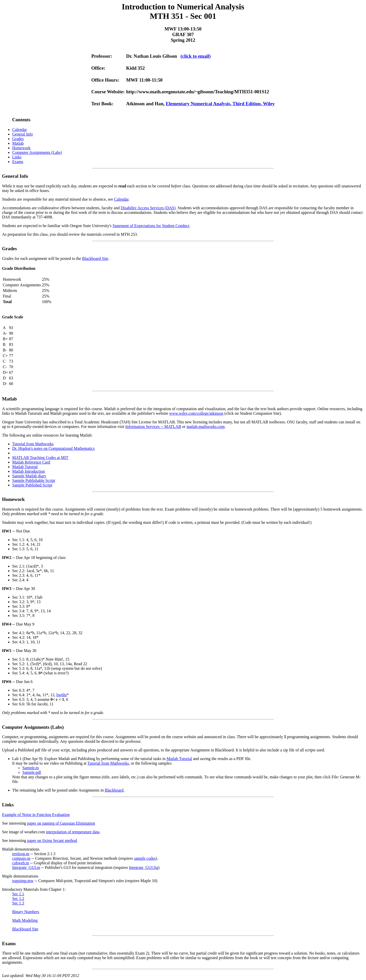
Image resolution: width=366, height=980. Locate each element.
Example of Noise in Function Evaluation (36, 815)
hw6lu (62, 695)
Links (17, 157)
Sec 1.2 (18, 899)
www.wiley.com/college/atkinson (196, 413)
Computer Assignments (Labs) (37, 152)
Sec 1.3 (18, 903)
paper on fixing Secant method (52, 841)
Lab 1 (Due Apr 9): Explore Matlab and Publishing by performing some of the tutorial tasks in (89, 759)
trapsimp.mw (23, 881)
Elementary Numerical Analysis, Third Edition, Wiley (220, 104)
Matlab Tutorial (25, 467)
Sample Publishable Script (34, 480)
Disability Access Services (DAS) (148, 208)
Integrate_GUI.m (26, 867)
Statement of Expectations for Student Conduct (151, 226)
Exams (18, 162)
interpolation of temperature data (73, 832)
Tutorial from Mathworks (33, 444)
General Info (22, 134)
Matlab (18, 143)
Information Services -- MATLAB (153, 427)
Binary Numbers (26, 912)
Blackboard (114, 790)
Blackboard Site (95, 258)
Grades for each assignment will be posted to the (42, 258)
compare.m (21, 858)
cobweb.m (21, 863)
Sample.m (30, 768)
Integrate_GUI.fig (143, 867)
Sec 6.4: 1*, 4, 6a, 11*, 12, (34, 695)
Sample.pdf (32, 772)
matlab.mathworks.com (206, 427)
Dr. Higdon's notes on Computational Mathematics (54, 448)
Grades (18, 139)
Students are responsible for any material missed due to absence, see (58, 199)
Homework (21, 148)
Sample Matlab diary (29, 476)
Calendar (20, 130)
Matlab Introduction (28, 471)
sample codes (145, 858)
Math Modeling (25, 920)
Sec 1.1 (18, 894)
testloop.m (21, 854)
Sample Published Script (32, 485)
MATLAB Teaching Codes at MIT (40, 458)
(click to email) (195, 56)
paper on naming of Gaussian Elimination (61, 823)
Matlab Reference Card (31, 462)
